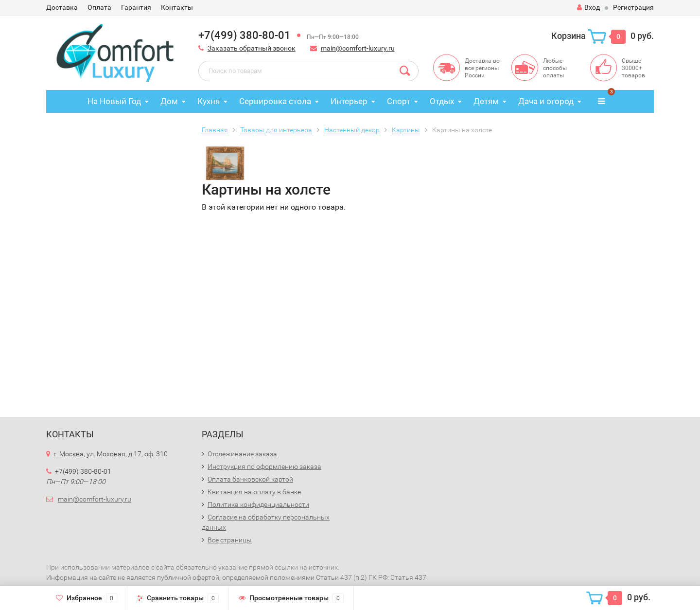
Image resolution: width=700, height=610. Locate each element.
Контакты (177, 7)
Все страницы (230, 540)
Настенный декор (352, 130)
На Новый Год (114, 101)
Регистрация (633, 7)
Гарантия (136, 7)
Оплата (99, 7)
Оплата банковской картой (250, 479)
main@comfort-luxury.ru (358, 48)
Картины (406, 130)
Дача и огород (546, 101)
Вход (588, 7)
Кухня (209, 101)
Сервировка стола (275, 101)
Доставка (62, 7)
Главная (215, 130)
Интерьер (349, 101)
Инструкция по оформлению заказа (264, 466)
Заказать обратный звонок (252, 48)
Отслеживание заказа (242, 454)
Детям (486, 101)
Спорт (399, 101)
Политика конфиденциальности (258, 504)
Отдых (442, 101)
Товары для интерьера (276, 130)
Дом (169, 101)
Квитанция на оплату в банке (254, 492)
